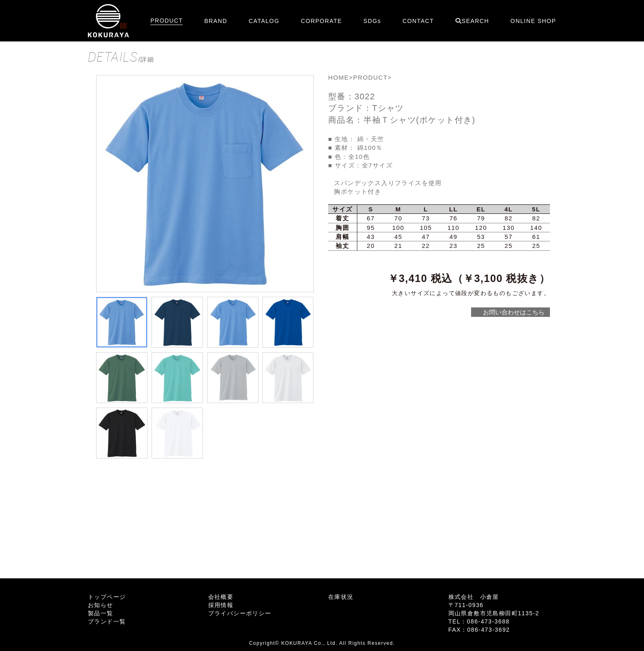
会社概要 (221, 597)
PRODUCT (167, 21)
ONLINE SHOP (533, 21)
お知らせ (101, 605)
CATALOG (264, 21)
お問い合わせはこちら (514, 312)
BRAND (216, 21)
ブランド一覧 (107, 621)
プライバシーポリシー (240, 613)
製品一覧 (101, 613)
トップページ (107, 597)
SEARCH (472, 21)
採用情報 (221, 605)
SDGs (372, 21)
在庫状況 (341, 597)
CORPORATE (321, 21)
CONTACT (418, 21)
